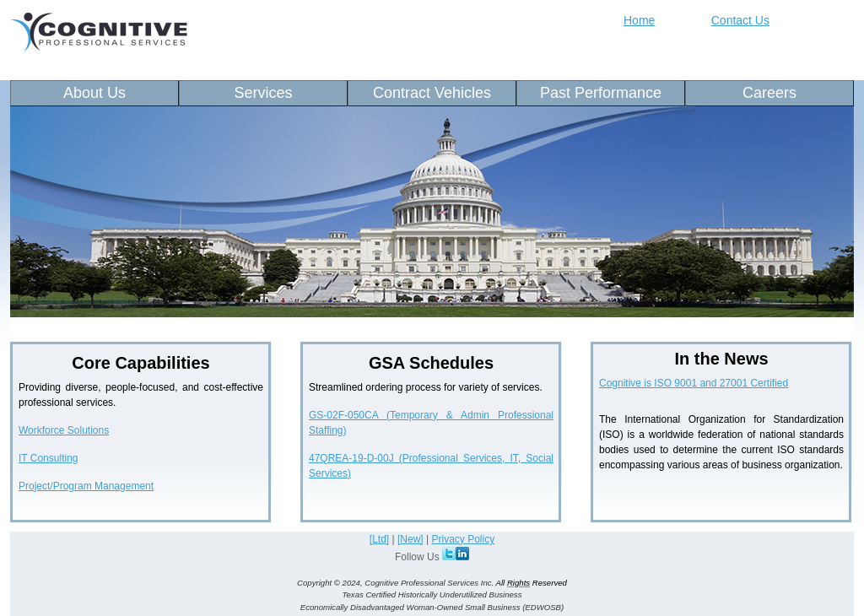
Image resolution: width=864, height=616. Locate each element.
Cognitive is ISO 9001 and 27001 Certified (694, 383)
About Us (94, 93)
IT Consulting (48, 458)
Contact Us (740, 20)
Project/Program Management (86, 486)
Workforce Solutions (64, 430)
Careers (769, 93)
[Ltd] (379, 539)
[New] (410, 539)
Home (639, 20)
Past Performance (601, 93)
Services (263, 93)
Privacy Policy (463, 539)
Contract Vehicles (432, 93)
